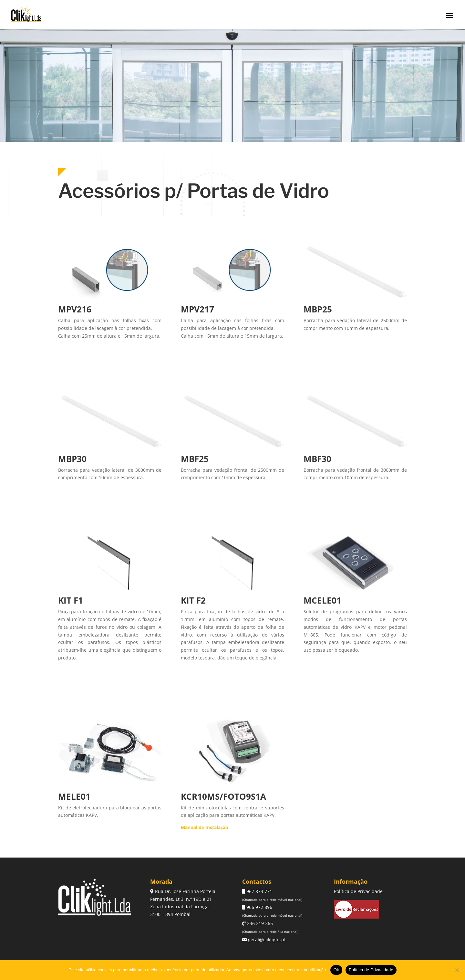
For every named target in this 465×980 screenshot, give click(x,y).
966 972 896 (259, 907)
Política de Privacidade (358, 891)
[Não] (457, 970)
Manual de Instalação (205, 827)
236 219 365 (259, 923)
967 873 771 (259, 891)
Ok (336, 970)
